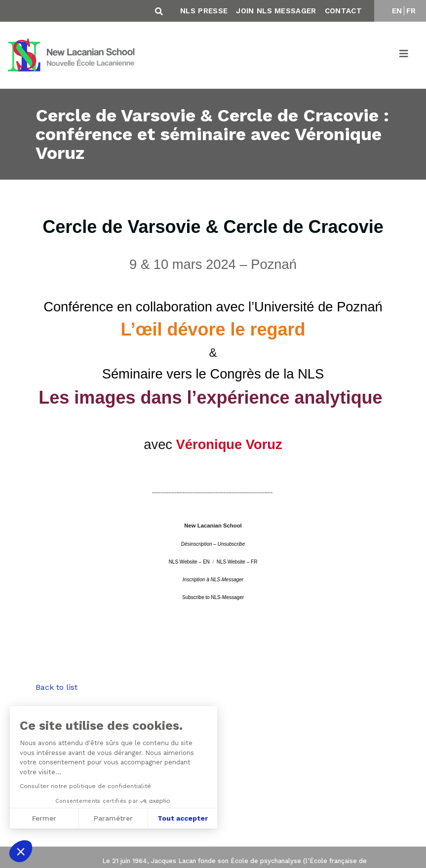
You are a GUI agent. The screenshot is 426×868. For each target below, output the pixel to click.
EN (397, 11)
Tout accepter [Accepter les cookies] (183, 818)
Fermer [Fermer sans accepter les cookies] (44, 818)
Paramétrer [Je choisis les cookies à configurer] (113, 818)
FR (411, 11)
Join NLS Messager (276, 11)
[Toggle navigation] (404, 55)
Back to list (57, 687)
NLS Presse (204, 11)
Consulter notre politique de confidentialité (85, 786)
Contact (343, 11)
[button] (21, 851)
